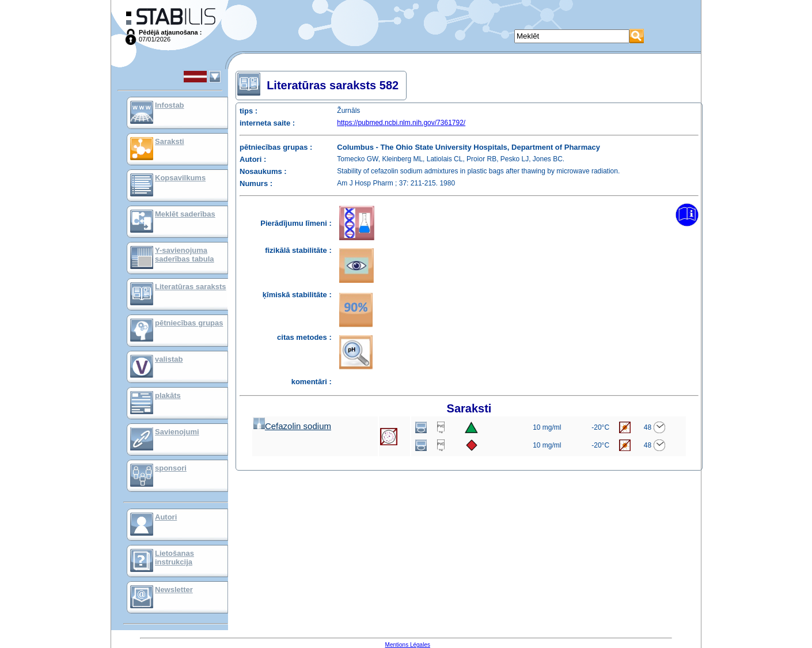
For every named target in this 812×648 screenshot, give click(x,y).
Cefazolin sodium (292, 426)
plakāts (168, 395)
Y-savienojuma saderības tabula (185, 255)
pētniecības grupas (189, 323)
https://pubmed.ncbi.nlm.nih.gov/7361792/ (401, 123)
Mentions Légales (408, 645)
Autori (166, 517)
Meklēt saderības (185, 214)
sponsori (171, 468)
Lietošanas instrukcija (174, 558)
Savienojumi (177, 432)
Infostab (170, 105)
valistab (169, 359)
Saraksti (170, 141)
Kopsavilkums (180, 178)
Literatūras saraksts (191, 287)
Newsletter (174, 590)
